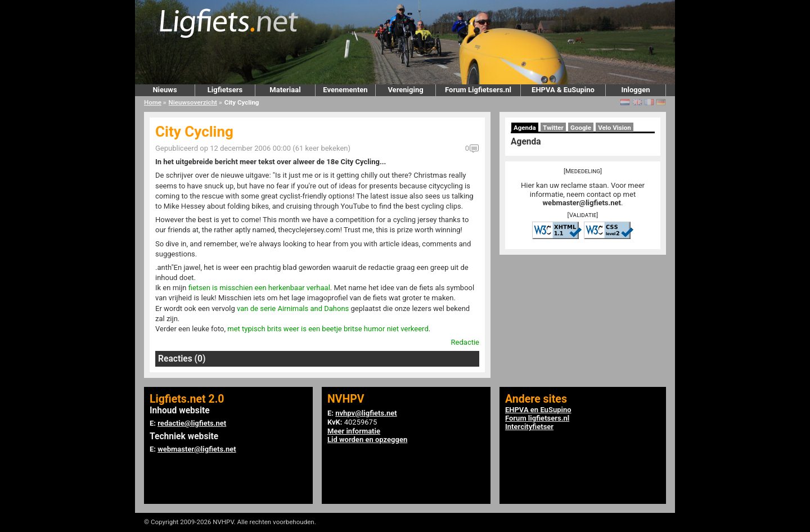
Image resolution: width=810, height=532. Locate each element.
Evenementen (345, 90)
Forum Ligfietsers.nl (478, 90)
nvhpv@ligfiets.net (366, 413)
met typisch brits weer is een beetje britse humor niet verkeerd (328, 329)
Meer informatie (354, 431)
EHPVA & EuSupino (563, 90)
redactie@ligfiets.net (192, 423)
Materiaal (285, 90)
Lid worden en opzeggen (367, 439)
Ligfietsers (225, 90)
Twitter (553, 128)
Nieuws (165, 90)
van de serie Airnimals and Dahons (293, 308)
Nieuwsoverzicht (193, 102)
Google (581, 128)
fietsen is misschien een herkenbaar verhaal (259, 288)
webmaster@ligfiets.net (582, 203)
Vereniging (405, 90)
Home (153, 102)
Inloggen (635, 90)
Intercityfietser (529, 427)
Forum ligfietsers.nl (537, 418)
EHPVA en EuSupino (538, 410)
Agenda (525, 128)
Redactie (465, 342)
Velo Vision (615, 128)
